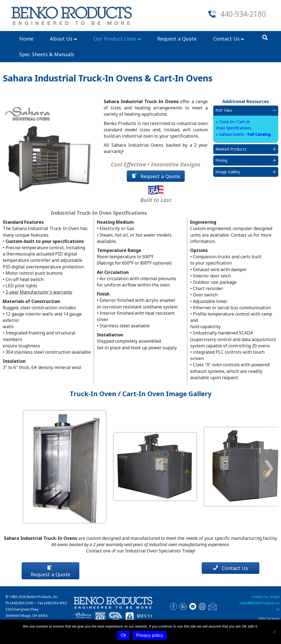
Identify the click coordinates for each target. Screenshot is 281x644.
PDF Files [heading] (224, 110)
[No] (274, 632)
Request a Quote (177, 39)
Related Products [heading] (231, 149)
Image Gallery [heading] (228, 172)
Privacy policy (150, 635)
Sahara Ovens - (245, 134)
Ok (123, 635)
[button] (274, 110)
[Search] (265, 38)
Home (26, 39)
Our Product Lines (115, 39)
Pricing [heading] (221, 160)
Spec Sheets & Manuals (47, 54)
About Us (61, 39)
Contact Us (226, 39)
